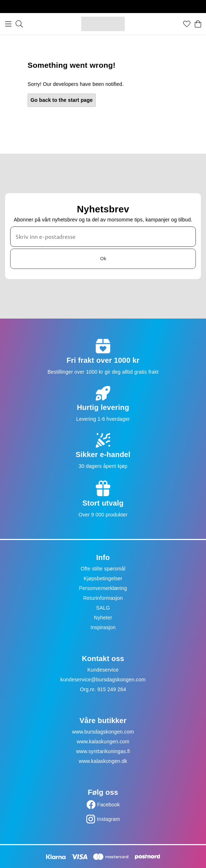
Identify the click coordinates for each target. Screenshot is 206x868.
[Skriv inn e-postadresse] (103, 237)
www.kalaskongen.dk (103, 761)
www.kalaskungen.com (103, 742)
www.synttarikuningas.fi (103, 751)
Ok (103, 258)
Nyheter (103, 618)
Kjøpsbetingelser (103, 578)
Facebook (109, 805)
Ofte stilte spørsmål (103, 569)
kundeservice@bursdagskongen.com (103, 680)
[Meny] (8, 24)
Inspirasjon (103, 627)
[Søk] (19, 24)
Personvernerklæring (103, 588)
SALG (103, 608)
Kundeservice (103, 670)
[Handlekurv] (198, 24)
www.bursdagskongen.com (103, 732)
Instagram (108, 819)
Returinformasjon (103, 598)
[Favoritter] (187, 24)
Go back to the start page (62, 100)
